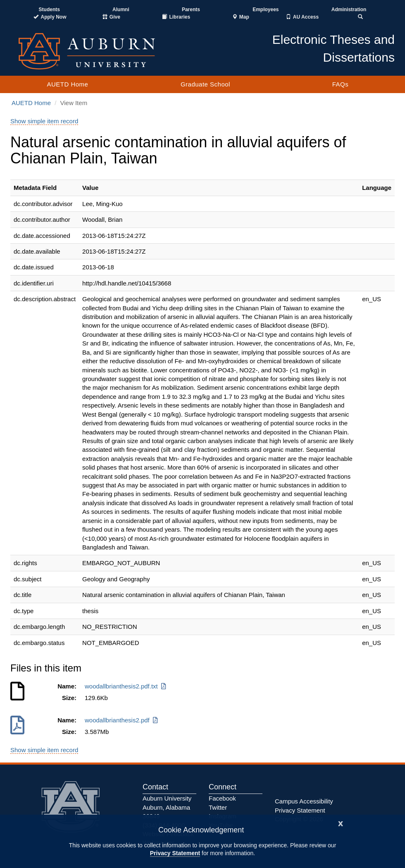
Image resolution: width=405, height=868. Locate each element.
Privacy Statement (175, 853)
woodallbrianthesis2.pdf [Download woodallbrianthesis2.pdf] (122, 720)
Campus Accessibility (304, 801)
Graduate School (205, 84)
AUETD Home (67, 84)
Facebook (222, 798)
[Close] (341, 823)
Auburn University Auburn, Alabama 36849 (167, 807)
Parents (191, 10)
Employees (266, 10)
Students (49, 10)
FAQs (341, 84)
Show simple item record (44, 121)
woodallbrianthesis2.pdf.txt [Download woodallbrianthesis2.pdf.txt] (126, 686)
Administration (349, 10)
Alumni (121, 10)
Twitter (218, 807)
